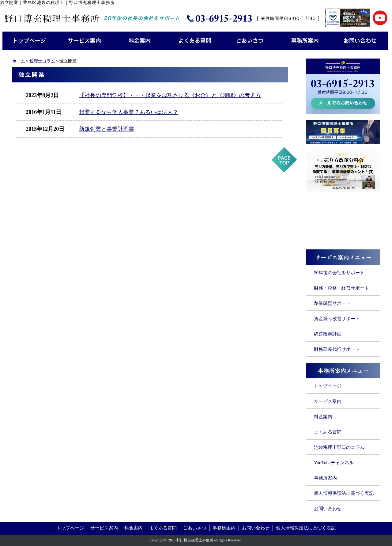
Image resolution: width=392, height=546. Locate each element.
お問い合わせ (328, 509)
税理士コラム (42, 61)
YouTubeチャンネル (334, 463)
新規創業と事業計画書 (107, 129)
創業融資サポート (332, 303)
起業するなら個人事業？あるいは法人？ (129, 112)
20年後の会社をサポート (339, 273)
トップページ (328, 386)
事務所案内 (325, 478)
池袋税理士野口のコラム (339, 447)
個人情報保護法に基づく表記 (344, 493)
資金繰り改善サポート (337, 319)
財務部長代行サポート (337, 349)
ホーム (19, 61)
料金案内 (323, 417)
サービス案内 (328, 401)
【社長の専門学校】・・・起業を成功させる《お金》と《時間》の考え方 (170, 95)
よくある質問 (328, 432)
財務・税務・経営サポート (341, 288)
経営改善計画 (328, 334)
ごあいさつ (195, 528)
